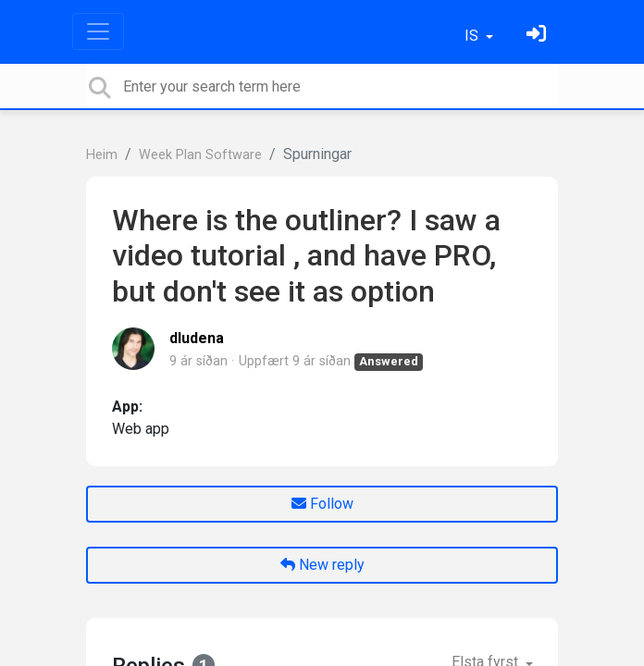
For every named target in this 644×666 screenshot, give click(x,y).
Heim (102, 155)
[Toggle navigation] (98, 31)
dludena (197, 338)
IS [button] (473, 36)
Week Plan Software (200, 155)
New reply (322, 565)
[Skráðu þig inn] (539, 36)
